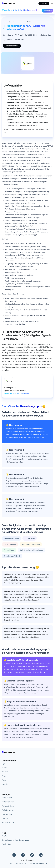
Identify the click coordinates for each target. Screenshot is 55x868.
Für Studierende (7, 798)
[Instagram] (23, 855)
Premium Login (7, 844)
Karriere (4, 768)
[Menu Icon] (52, 3)
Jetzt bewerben (48, 11)
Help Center (6, 836)
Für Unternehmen (8, 810)
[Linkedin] (41, 855)
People (4, 776)
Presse (4, 780)
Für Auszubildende (8, 806)
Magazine (5, 784)
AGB (11, 863)
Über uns (5, 772)
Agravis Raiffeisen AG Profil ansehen (17, 394)
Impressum (21, 863)
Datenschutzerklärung (38, 863)
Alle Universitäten (8, 822)
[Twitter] (32, 855)
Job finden (44, 3)
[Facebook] (14, 855)
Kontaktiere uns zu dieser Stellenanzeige (15, 840)
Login (4, 764)
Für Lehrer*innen (7, 814)
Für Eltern (5, 818)
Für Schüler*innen (8, 802)
